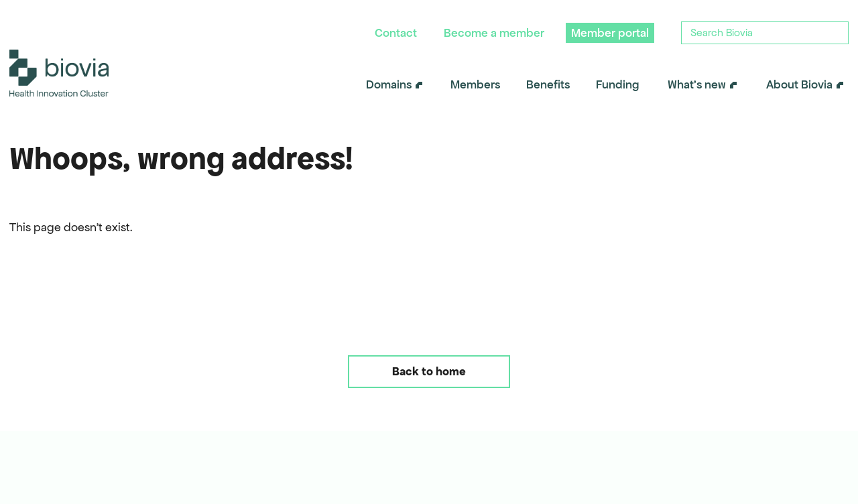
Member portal (610, 33)
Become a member (494, 33)
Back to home (429, 371)
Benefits (548, 84)
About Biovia (799, 84)
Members (475, 84)
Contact (396, 33)
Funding (618, 84)
